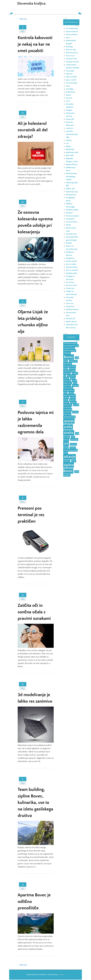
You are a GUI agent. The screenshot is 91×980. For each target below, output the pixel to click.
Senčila (69, 243)
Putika (68, 225)
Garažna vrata (71, 59)
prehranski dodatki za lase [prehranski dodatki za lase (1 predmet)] (70, 404)
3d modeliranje (72, 28)
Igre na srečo (71, 80)
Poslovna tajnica (72, 216)
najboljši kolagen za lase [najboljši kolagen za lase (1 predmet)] (70, 382)
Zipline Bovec (71, 322)
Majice (69, 146)
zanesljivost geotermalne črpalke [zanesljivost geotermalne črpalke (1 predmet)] (70, 451)
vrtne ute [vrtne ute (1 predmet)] (73, 448)
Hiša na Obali (71, 77)
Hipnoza (69, 74)
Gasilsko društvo (73, 62)
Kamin (68, 95)
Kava (68, 101)
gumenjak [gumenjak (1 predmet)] (72, 369)
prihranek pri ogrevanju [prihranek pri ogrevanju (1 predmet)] (71, 406)
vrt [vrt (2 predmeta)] (66, 444)
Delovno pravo (72, 53)
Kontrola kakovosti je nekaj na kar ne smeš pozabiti (35, 44)
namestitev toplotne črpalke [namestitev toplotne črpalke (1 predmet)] (71, 387)
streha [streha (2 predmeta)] (69, 433)
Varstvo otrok (71, 285)
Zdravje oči (70, 319)
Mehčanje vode (72, 152)
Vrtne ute (70, 304)
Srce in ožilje (71, 264)
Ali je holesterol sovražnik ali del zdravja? (33, 130)
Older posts (22, 19)
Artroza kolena (72, 35)
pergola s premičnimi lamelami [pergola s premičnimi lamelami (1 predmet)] (69, 396)
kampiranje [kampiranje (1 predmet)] (67, 373)
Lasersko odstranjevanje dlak (72, 134)
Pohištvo (69, 213)
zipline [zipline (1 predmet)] (74, 461)
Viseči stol (70, 288)
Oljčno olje (70, 189)
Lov (67, 143)
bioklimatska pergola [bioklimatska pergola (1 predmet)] (70, 351)
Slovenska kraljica (31, 4)
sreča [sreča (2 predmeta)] (68, 427)
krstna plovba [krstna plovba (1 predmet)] (71, 376)
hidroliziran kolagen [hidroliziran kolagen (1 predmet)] (69, 371)
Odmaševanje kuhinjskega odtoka (71, 177)
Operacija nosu (72, 192)
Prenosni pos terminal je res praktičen (31, 515)
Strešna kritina (72, 267)
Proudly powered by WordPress (36, 975)
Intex (68, 86)
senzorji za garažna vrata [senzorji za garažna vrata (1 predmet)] (71, 413)
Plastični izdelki (72, 210)
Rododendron (71, 234)
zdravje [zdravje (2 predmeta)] (69, 457)
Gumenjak (70, 71)
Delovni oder (71, 50)
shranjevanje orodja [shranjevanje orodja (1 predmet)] (69, 417)
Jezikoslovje (71, 92)
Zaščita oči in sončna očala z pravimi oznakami (34, 612)
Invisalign (70, 89)
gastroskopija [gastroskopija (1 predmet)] (68, 364)
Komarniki (70, 119)
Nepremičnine (72, 164)
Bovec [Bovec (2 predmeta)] (69, 357)
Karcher (69, 98)
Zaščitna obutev (72, 309)
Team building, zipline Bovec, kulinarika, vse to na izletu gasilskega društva (35, 803)
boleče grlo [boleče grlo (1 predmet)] (67, 353)
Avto (68, 38)
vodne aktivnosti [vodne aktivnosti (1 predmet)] (69, 438)
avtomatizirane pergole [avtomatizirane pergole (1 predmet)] (70, 343)
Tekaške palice (72, 273)
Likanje (69, 140)
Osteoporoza (71, 195)
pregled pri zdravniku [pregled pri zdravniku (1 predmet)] (69, 401)
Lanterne (69, 128)
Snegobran (70, 258)
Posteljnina (70, 219)
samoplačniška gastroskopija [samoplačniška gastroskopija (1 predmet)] (68, 411)
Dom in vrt (70, 56)
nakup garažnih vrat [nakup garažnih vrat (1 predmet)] (70, 384)
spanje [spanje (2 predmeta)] (69, 421)
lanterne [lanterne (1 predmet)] (66, 378)
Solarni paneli (71, 261)
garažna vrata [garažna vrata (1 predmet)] (73, 361)
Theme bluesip (53, 975)
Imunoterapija (71, 83)
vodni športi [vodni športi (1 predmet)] (74, 439)
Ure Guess (70, 282)
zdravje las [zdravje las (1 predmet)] (67, 461)
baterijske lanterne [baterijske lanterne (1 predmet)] (69, 348)
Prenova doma (72, 222)
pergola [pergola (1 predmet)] (71, 393)
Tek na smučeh (72, 270)
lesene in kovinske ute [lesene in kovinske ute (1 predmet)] (69, 379)
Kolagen (69, 110)
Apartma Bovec (72, 32)
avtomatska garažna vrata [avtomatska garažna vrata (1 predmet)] (71, 346)
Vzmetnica (70, 306)
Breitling (69, 47)
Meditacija (70, 149)
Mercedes (70, 155)
